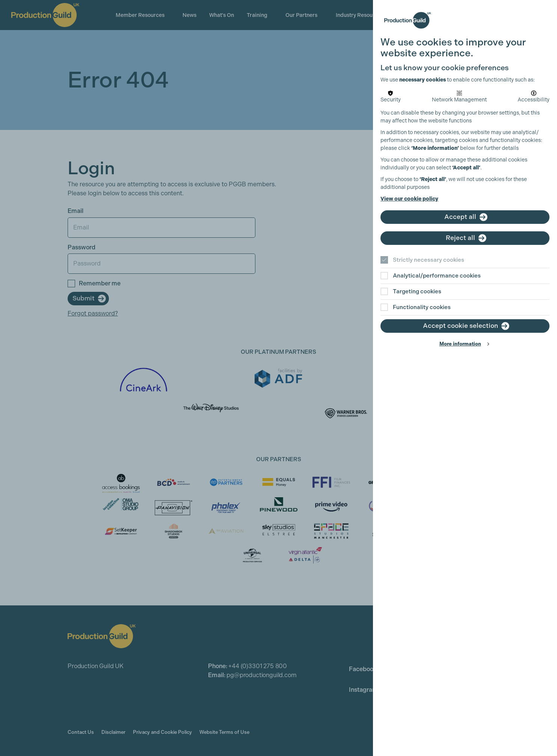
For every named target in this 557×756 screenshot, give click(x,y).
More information (460, 344)
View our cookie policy (409, 199)
